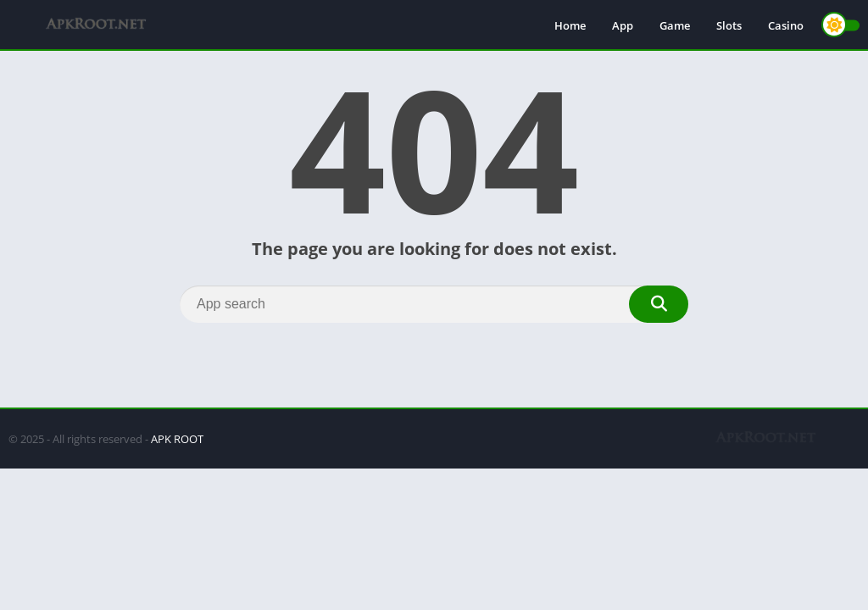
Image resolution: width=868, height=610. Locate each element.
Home (570, 25)
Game (675, 25)
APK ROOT (177, 439)
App (623, 25)
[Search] (434, 304)
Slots (729, 25)
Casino (786, 25)
